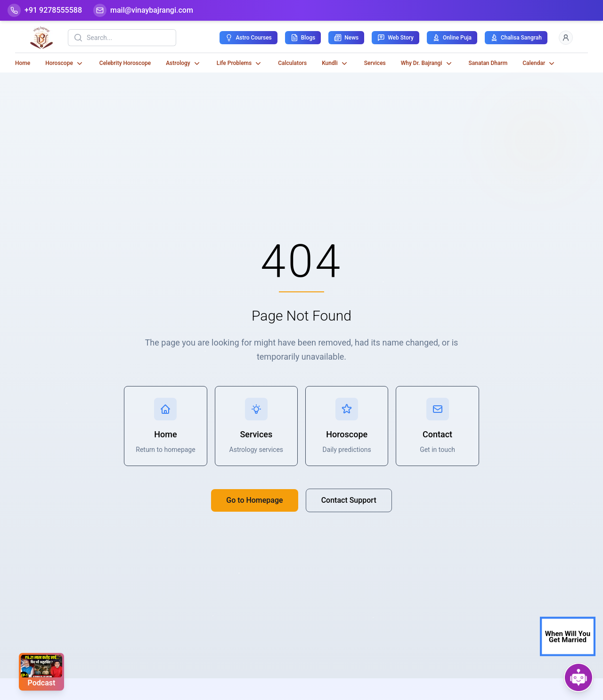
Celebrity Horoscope (125, 63)
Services (375, 63)
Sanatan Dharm (488, 63)
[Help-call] (45, 10)
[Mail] (143, 10)
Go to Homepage (254, 500)
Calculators (292, 63)
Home (23, 63)
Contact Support (349, 500)
